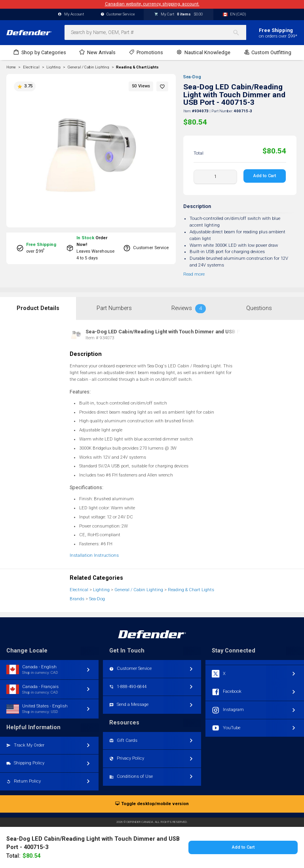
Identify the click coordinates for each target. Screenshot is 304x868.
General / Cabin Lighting (139, 590)
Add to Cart (265, 176)
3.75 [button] (25, 86)
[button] (162, 86)
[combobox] (155, 32)
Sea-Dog (192, 77)
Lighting (101, 590)
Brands (77, 599)
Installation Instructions (94, 555)
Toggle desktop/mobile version (152, 804)
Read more (194, 274)
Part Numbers (114, 308)
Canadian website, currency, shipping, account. (152, 4)
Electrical (79, 590)
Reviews (189, 309)
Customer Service (118, 14)
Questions (259, 308)
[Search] (239, 32)
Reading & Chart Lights (137, 67)
